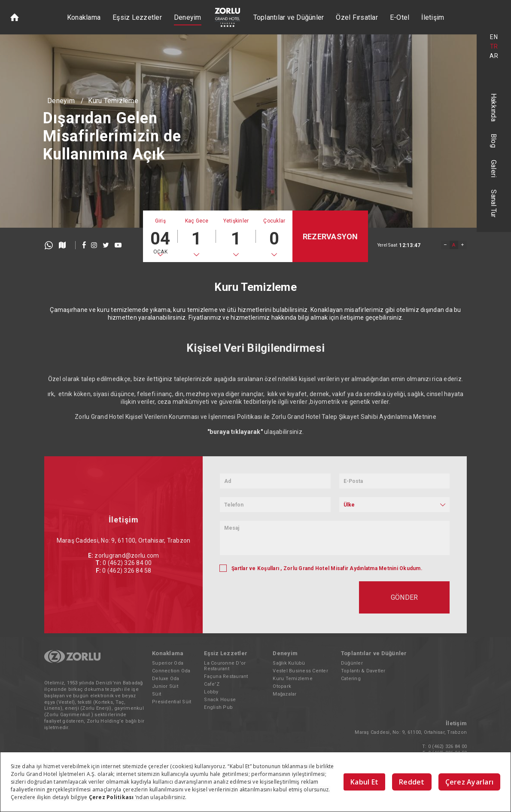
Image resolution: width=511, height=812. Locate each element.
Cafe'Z (212, 684)
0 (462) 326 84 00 (447, 746)
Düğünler (352, 663)
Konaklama (84, 17)
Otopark (282, 686)
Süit (157, 694)
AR (494, 56)
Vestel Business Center (300, 671)
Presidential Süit (172, 702)
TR (494, 46)
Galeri (494, 169)
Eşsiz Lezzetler (137, 17)
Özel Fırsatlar (357, 17)
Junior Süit (165, 686)
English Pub (218, 707)
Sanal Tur (494, 203)
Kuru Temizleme (113, 101)
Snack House (220, 700)
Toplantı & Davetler (363, 671)
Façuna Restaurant (226, 676)
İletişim (433, 17)
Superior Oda (168, 663)
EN (494, 37)
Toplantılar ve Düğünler (289, 17)
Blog (494, 141)
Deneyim (188, 17)
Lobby (211, 692)
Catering (351, 679)
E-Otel (400, 17)
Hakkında (494, 107)
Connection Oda (171, 671)
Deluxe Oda (166, 679)
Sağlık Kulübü (289, 663)
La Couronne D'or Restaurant (225, 666)
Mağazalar (284, 694)
